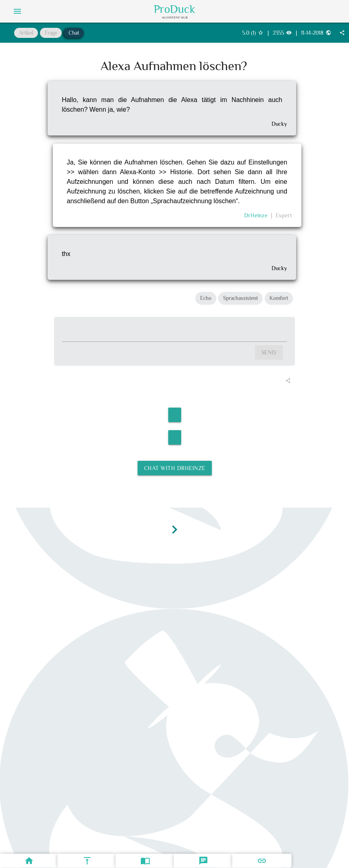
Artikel (26, 33)
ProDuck (174, 9)
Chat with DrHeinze (175, 468)
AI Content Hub (175, 17)
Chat (74, 33)
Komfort (279, 298)
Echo (206, 298)
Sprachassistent (240, 298)
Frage (51, 33)
